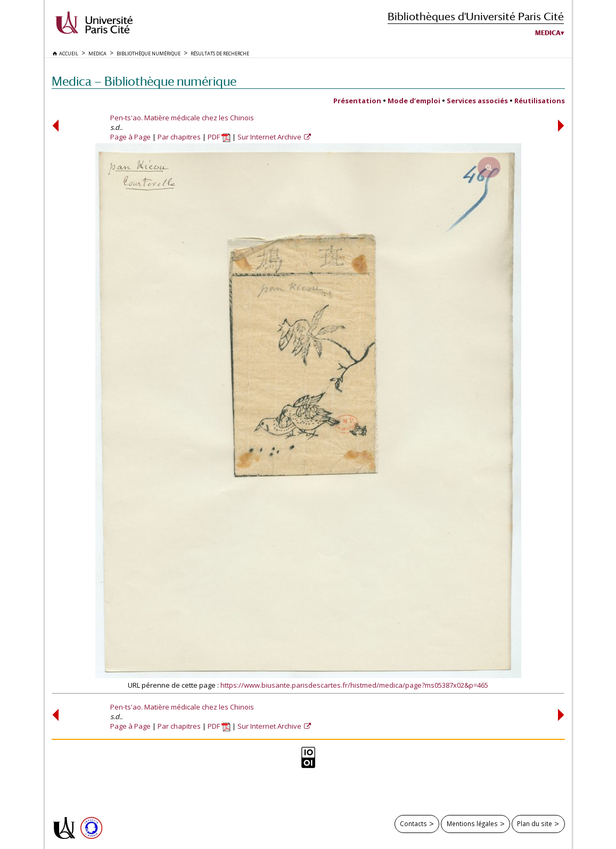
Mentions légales (472, 823)
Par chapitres (179, 137)
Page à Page (130, 137)
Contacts (413, 823)
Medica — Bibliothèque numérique (144, 81)
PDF (219, 137)
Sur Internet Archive (270, 137)
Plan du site (535, 823)
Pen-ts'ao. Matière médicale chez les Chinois (182, 118)
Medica (548, 33)
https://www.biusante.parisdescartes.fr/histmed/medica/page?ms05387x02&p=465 (354, 685)
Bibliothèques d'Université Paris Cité (476, 16)
